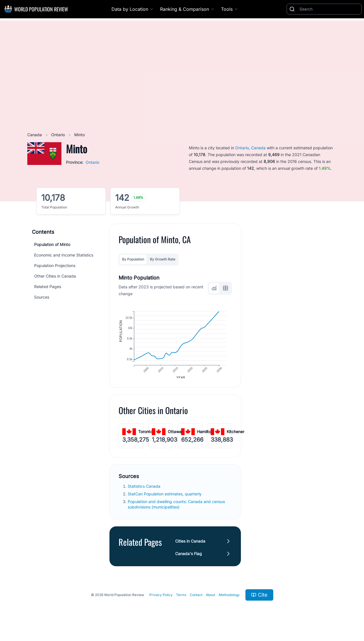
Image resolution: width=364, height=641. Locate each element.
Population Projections (55, 265)
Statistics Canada (145, 490)
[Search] (329, 9)
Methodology (229, 598)
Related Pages (48, 287)
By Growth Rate (163, 259)
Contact (196, 598)
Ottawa (175, 435)
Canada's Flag (189, 557)
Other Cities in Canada (55, 276)
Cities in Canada (190, 545)
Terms (181, 598)
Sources (42, 297)
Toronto (145, 435)
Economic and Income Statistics (64, 255)
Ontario (59, 135)
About (211, 598)
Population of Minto (52, 244)
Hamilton (205, 435)
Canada (35, 135)
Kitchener (235, 435)
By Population (133, 259)
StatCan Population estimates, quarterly (165, 498)
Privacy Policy (161, 598)
